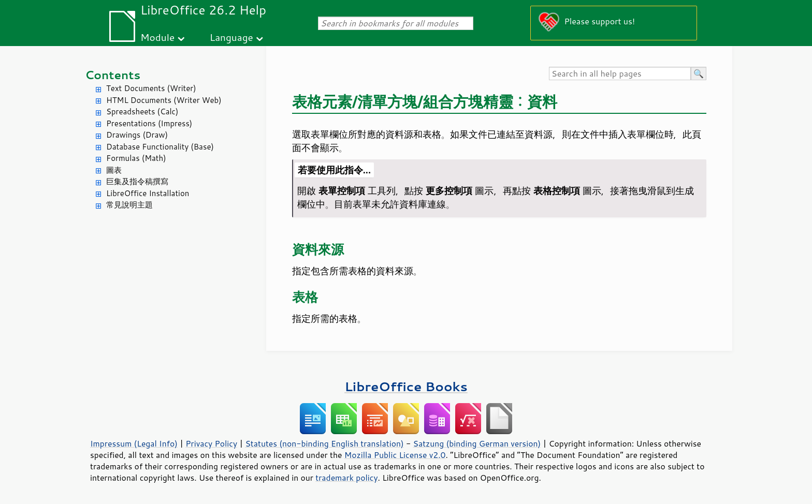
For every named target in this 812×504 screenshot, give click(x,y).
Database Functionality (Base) (160, 147)
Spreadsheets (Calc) (142, 112)
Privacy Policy (211, 443)
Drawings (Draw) (137, 135)
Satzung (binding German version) (477, 443)
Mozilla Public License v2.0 (395, 455)
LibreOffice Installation (148, 193)
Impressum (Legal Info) (134, 443)
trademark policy (346, 478)
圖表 (114, 170)
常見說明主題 (129, 205)
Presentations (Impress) (149, 123)
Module (157, 37)
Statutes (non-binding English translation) (324, 443)
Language (231, 37)
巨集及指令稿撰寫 (137, 181)
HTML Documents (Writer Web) (164, 100)
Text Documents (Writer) (151, 88)
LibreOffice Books (406, 386)
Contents (113, 75)
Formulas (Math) (136, 158)
